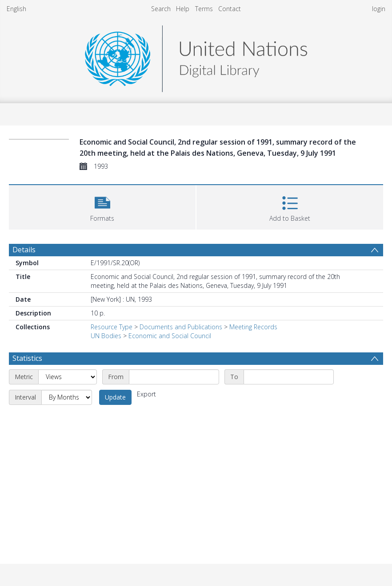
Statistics (27, 358)
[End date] (289, 377)
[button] (102, 206)
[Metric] (68, 377)
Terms (204, 9)
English (16, 9)
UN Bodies (106, 336)
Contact (230, 9)
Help (183, 9)
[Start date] (174, 377)
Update (115, 397)
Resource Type (112, 327)
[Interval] (67, 397)
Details (24, 250)
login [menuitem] (379, 9)
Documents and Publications (181, 327)
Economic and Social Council (170, 336)
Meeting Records (253, 327)
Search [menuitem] (161, 9)
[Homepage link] (196, 56)
